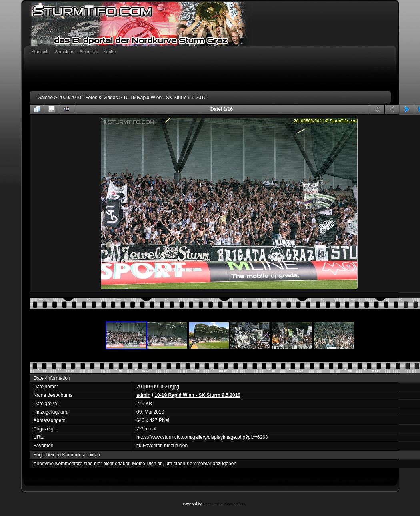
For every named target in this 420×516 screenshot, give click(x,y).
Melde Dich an (147, 464)
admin (143, 395)
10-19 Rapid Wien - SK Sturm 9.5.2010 (165, 98)
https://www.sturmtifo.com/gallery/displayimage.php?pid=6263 (202, 437)
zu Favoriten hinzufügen (162, 446)
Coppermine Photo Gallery (224, 504)
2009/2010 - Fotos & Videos (88, 98)
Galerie (45, 98)
